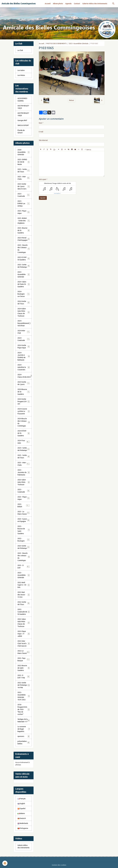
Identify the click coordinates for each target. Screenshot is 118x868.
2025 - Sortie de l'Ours (24, 170)
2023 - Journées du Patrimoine (24, 472)
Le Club (20, 50)
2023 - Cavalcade (24, 491)
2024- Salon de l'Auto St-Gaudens (24, 284)
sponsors (24, 736)
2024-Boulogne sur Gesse (24, 294)
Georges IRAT (22, 120)
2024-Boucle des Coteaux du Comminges (24, 422)
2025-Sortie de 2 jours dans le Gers (24, 186)
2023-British (24, 505)
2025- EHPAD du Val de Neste (24, 162)
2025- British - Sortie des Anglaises (24, 221)
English (21, 804)
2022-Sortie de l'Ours (24, 603)
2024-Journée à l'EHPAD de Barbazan (24, 356)
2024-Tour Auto (24, 442)
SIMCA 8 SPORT (23, 125)
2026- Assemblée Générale (24, 152)
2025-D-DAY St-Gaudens (24, 258)
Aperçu (88, 149)
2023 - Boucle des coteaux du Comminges (24, 557)
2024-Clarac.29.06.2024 (25, 376)
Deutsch (22, 818)
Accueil (48, 4)
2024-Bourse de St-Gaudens (24, 392)
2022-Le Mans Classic (24, 652)
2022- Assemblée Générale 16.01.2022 (24, 696)
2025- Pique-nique (24, 212)
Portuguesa (23, 828)
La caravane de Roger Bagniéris (24, 729)
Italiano (21, 813)
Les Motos (21, 75)
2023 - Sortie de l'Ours (24, 456)
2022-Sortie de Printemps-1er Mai (24, 685)
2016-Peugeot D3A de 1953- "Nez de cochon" (24, 709)
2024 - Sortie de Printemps (24, 449)
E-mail (41, 132)
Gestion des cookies (59, 865)
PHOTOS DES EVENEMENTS (56, 44)
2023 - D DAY (24, 567)
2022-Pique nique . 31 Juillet (24, 634)
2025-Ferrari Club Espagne (24, 239)
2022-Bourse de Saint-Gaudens (24, 668)
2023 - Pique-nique (24, 498)
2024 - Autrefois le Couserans (24, 367)
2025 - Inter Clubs (24, 178)
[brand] (19, 4)
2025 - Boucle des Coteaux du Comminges (24, 249)
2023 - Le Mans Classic (24, 513)
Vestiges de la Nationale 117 (24, 720)
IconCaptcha (57, 193)
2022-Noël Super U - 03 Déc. (24, 585)
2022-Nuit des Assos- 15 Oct (24, 595)
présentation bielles (24, 742)
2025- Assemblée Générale (79, 44)
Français (22, 799)
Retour (72, 100)
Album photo (58, 4)
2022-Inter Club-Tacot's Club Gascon (24, 643)
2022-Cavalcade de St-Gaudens (24, 612)
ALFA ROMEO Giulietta (22, 100)
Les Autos (21, 70)
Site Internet (43, 140)
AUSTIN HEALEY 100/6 (23, 114)
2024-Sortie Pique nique (24, 346)
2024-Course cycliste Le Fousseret (24, 411)
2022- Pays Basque (24, 659)
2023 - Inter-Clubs (24, 464)
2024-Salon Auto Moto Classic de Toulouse (24, 312)
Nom (40, 123)
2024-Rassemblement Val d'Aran (24, 323)
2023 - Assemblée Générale (24, 575)
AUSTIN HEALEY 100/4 (23, 107)
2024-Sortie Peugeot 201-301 (24, 401)
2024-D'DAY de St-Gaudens (24, 433)
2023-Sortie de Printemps (24, 547)
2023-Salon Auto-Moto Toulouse (24, 482)
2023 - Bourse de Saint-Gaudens (24, 530)
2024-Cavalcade (24, 339)
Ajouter (43, 198)
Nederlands (23, 823)
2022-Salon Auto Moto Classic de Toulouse (24, 623)
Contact (77, 4)
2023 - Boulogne (24, 540)
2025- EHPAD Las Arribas (24, 203)
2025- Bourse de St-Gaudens (24, 230)
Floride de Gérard (21, 132)
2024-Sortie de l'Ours (24, 302)
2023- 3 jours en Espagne (24, 520)
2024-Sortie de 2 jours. (24, 383)
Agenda (68, 4)
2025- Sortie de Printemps (24, 266)
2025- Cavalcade (24, 195)
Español (21, 808)
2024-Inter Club (24, 332)
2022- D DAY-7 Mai (24, 677)
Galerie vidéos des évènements (95, 4)
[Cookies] (5, 863)
